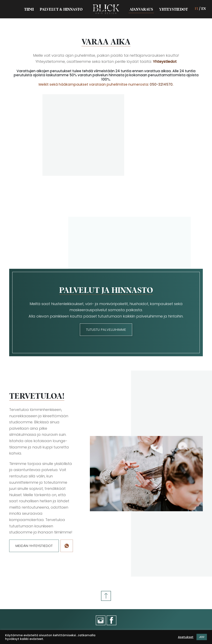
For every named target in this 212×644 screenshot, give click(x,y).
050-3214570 (161, 84)
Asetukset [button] (186, 637)
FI (196, 8)
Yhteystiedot (165, 61)
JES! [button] (202, 637)
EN (204, 8)
